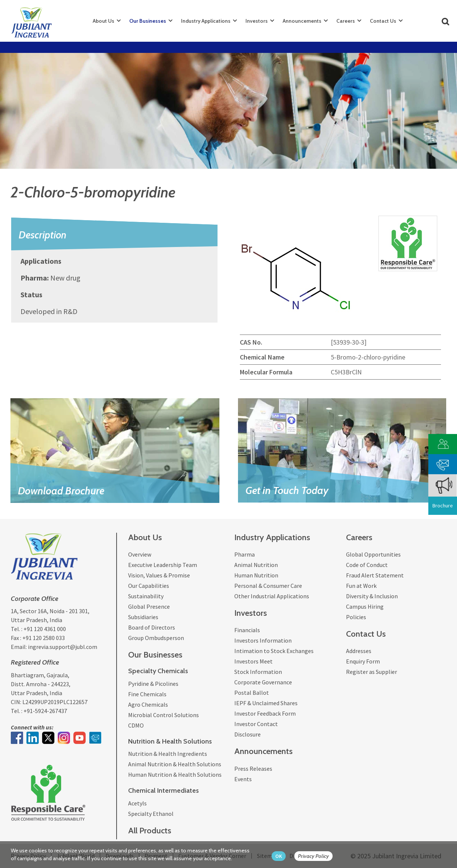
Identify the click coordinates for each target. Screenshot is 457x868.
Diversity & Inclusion (372, 596)
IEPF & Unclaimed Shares (266, 703)
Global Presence (149, 606)
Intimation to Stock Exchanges (274, 651)
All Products (150, 831)
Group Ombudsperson (156, 638)
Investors (257, 21)
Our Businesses (148, 21)
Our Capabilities (149, 586)
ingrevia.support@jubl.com (63, 647)
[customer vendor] (443, 443)
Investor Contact (256, 724)
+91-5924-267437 (45, 711)
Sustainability (146, 596)
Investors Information (263, 640)
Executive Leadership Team (163, 565)
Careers (346, 21)
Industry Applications (206, 21)
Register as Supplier (372, 672)
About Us (104, 21)
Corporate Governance (263, 682)
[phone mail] (443, 463)
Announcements (302, 21)
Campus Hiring (365, 606)
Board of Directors (152, 627)
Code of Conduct (367, 565)
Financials (247, 630)
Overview (140, 554)
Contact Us (383, 21)
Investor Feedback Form (265, 713)
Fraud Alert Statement (375, 575)
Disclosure (247, 734)
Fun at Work (361, 586)
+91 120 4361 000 (45, 629)
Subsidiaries (143, 617)
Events (243, 779)
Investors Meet (253, 661)
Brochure (443, 506)
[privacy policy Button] (317, 856)
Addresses (359, 651)
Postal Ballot (252, 693)
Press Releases (253, 769)
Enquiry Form (363, 661)
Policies (356, 617)
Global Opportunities (373, 554)
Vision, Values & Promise (159, 575)
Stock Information (258, 672)
